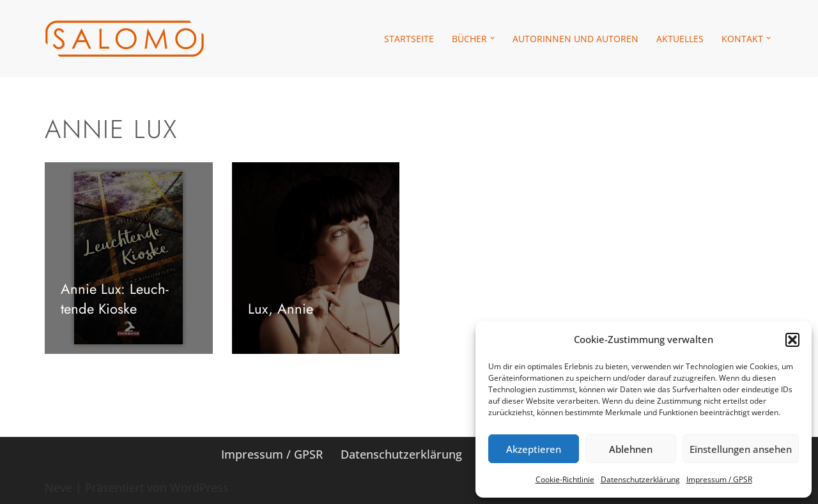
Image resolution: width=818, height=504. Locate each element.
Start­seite (409, 39)
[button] (792, 340)
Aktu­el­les (680, 39)
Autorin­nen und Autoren (575, 39)
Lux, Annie (281, 309)
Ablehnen (631, 449)
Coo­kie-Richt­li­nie (565, 479)
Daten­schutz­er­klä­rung (640, 479)
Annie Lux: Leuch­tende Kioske (115, 299)
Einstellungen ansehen (741, 449)
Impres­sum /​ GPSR (719, 479)
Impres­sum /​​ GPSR (272, 454)
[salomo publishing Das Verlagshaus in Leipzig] (125, 39)
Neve (58, 487)
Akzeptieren (534, 449)
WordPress (199, 487)
